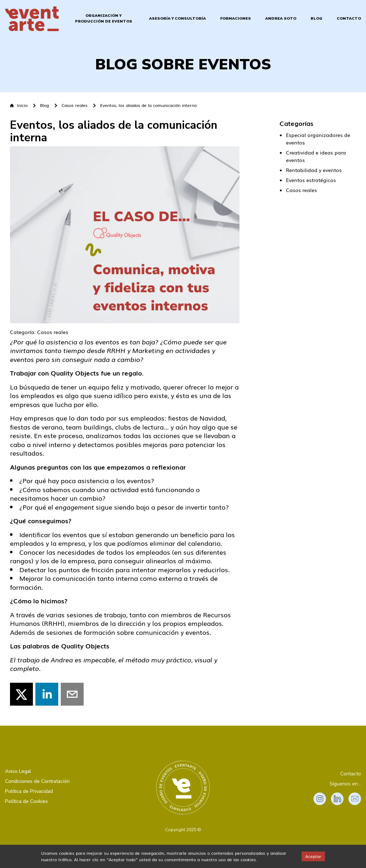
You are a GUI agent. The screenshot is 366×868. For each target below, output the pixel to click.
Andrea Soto (281, 18)
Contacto (349, 18)
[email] (72, 694)
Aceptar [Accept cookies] (313, 856)
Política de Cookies (26, 801)
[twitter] (21, 694)
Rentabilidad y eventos (314, 170)
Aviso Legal (18, 771)
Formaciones (236, 18)
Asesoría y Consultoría (177, 18)
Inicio (19, 105)
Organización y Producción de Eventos (104, 18)
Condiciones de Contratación (37, 781)
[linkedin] (47, 694)
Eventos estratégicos (311, 180)
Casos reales (75, 105)
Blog (316, 18)
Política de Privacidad (29, 791)
